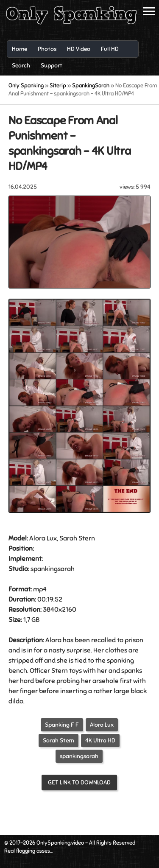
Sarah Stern (59, 741)
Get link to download (79, 783)
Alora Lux (102, 725)
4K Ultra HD (100, 741)
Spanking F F (62, 725)
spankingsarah (79, 756)
